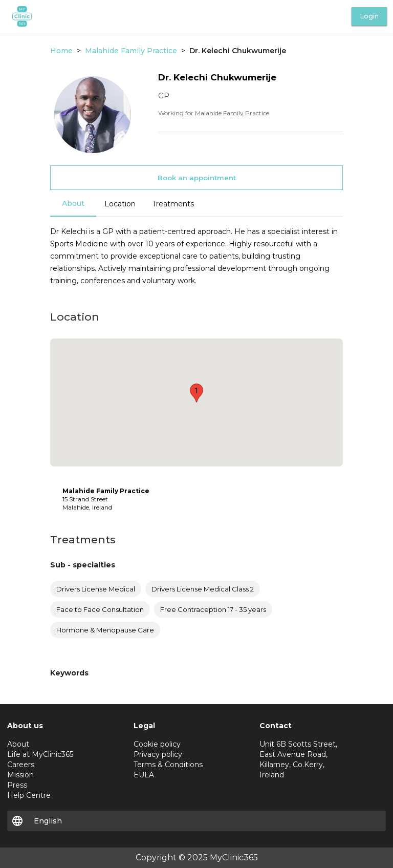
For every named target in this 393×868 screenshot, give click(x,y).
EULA (144, 775)
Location (120, 204)
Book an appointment (197, 178)
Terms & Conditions (168, 765)
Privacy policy (158, 754)
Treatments (173, 204)
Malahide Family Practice (232, 113)
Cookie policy (157, 744)
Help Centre (29, 795)
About (73, 203)
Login (369, 16)
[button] (196, 393)
